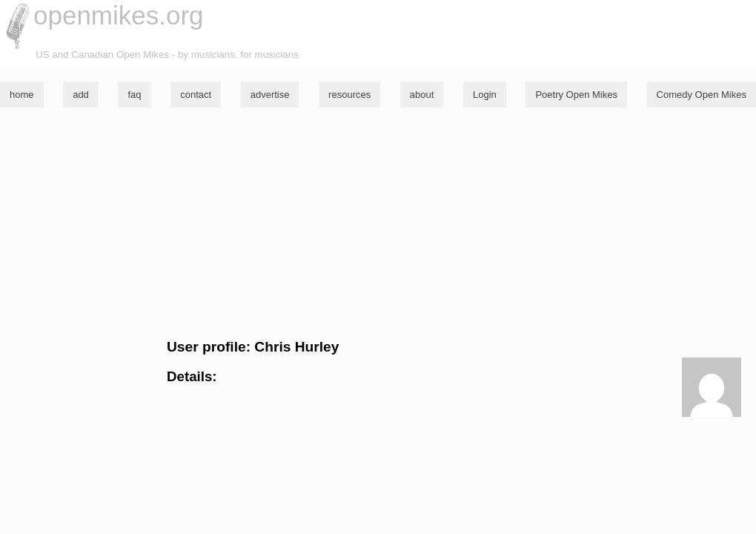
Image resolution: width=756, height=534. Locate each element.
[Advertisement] (378, 223)
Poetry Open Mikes (576, 95)
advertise (270, 95)
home (22, 95)
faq (134, 95)
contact (196, 95)
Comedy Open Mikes (702, 95)
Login (485, 95)
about (422, 95)
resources (349, 95)
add (81, 95)
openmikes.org (119, 15)
